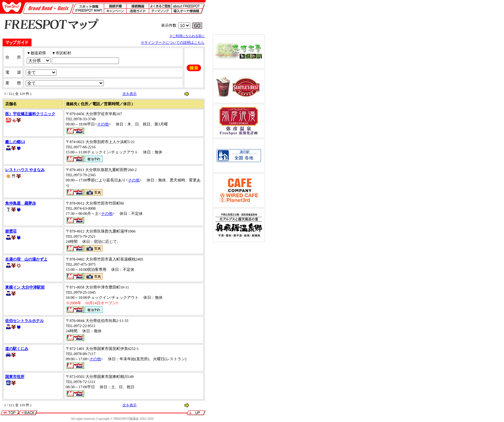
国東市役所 (15, 377)
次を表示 (130, 94)
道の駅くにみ (17, 349)
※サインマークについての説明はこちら (173, 42)
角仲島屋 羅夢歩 (21, 203)
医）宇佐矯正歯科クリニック (30, 114)
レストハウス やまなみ (25, 170)
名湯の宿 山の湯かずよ (26, 259)
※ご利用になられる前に (187, 36)
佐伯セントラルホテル (24, 321)
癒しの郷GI (15, 142)
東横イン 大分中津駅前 (25, 287)
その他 (103, 124)
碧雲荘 (11, 231)
